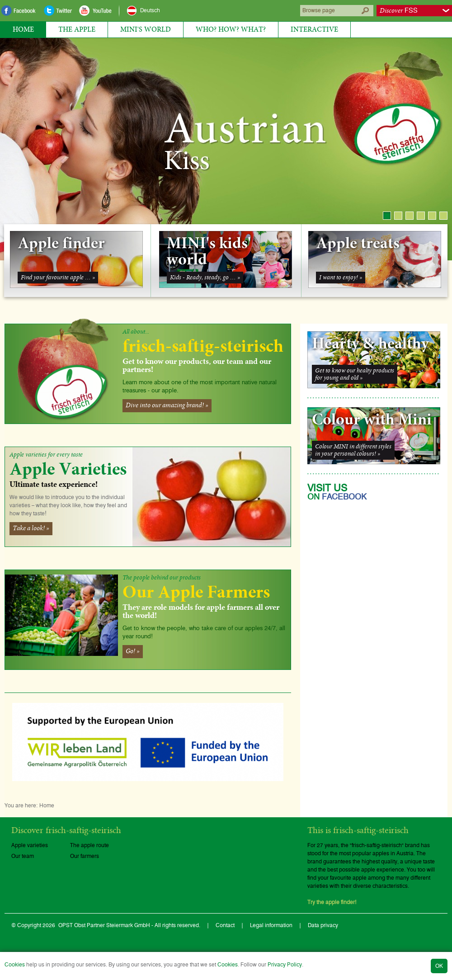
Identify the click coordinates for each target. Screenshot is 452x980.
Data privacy (323, 925)
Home (23, 29)
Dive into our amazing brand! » (167, 405)
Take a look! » (31, 528)
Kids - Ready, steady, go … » (205, 278)
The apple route (89, 845)
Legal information (271, 925)
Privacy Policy (285, 965)
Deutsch (150, 10)
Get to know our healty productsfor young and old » (355, 374)
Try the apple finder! (332, 902)
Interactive (314, 29)
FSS (399, 11)
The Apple (77, 29)
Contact (225, 925)
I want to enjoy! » (341, 278)
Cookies (15, 965)
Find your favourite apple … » (58, 278)
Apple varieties (30, 845)
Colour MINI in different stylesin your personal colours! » (353, 450)
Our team (23, 856)
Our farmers (85, 856)
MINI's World (146, 29)
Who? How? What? (231, 29)
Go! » (133, 651)
